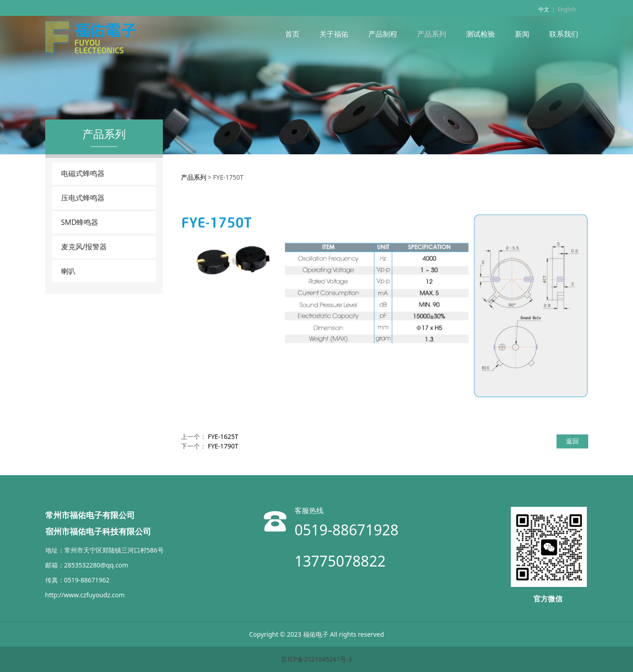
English (567, 9)
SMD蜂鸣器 (80, 222)
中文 (544, 9)
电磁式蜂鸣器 (83, 173)
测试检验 (481, 34)
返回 (572, 441)
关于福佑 (334, 34)
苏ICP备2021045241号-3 (316, 659)
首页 (292, 34)
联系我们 (564, 34)
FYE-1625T (223, 436)
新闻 (522, 34)
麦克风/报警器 (84, 247)
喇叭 (68, 271)
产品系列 (432, 34)
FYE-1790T (223, 446)
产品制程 (383, 34)
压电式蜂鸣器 (83, 198)
